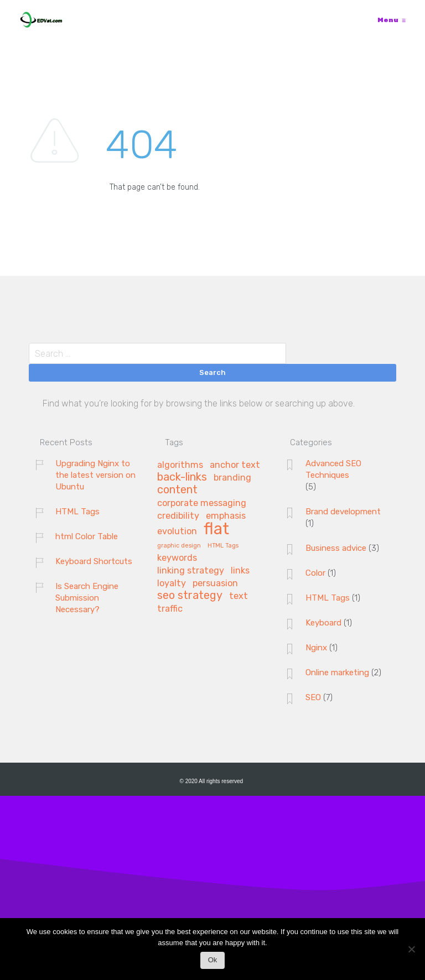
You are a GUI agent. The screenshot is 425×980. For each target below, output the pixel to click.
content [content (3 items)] (177, 490)
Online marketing (337, 673)
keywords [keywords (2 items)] (177, 558)
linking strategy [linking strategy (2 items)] (191, 571)
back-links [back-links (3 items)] (182, 477)
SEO (313, 697)
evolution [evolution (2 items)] (177, 531)
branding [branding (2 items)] (232, 478)
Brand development (343, 512)
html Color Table (87, 536)
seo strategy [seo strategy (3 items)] (190, 596)
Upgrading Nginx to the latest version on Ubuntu (95, 475)
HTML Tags (77, 512)
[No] (411, 952)
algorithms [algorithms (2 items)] (180, 465)
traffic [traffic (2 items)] (170, 609)
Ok (213, 960)
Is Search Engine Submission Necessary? (87, 598)
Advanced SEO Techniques (333, 469)
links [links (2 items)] (240, 571)
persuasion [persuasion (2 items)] (215, 583)
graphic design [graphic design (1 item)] (179, 546)
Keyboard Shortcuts (94, 561)
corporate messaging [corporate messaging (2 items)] (202, 503)
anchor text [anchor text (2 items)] (235, 465)
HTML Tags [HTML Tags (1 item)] (223, 546)
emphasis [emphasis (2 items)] (226, 516)
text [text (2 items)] (239, 596)
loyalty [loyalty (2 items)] (172, 583)
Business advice (336, 548)
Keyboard (323, 623)
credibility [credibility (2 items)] (178, 516)
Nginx (316, 648)
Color (315, 573)
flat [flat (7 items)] (216, 530)
